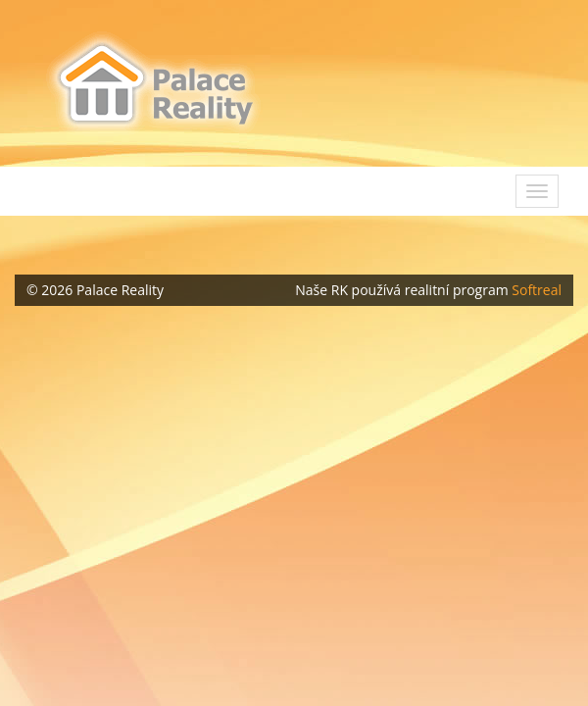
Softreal (537, 290)
